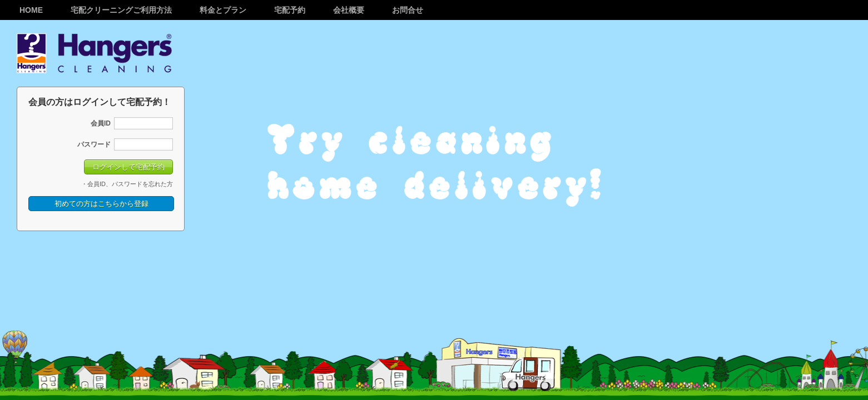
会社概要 (349, 10)
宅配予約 (290, 10)
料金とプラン (223, 10)
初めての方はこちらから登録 (101, 204)
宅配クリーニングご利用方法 (121, 10)
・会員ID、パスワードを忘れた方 (127, 184)
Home (31, 10)
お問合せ (408, 10)
